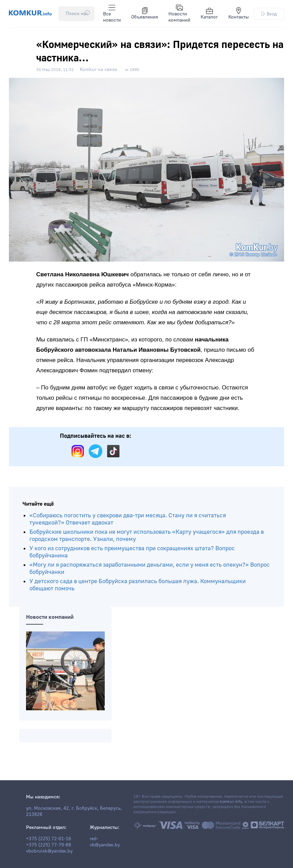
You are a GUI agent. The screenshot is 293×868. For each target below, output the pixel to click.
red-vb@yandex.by (105, 842)
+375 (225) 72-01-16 (49, 839)
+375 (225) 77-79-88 (49, 845)
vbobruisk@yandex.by (49, 851)
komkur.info (231, 802)
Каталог (209, 14)
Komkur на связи (98, 70)
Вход (269, 14)
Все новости (112, 14)
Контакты (239, 14)
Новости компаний (179, 14)
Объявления (145, 14)
